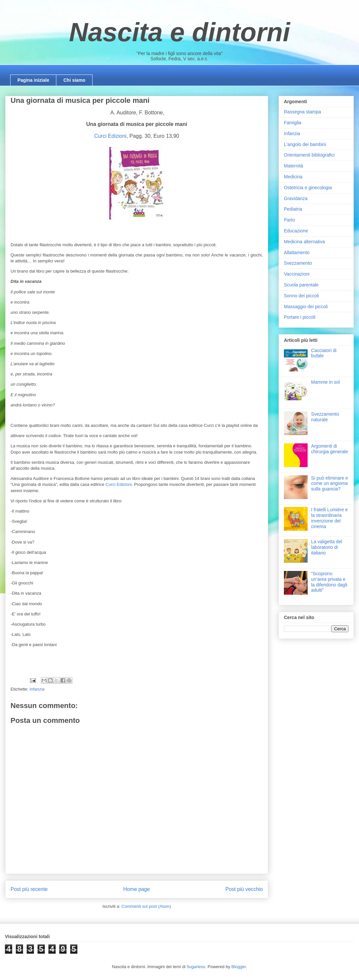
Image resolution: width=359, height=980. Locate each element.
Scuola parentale (301, 285)
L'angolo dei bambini (305, 144)
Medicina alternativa (304, 242)
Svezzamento (298, 263)
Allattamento (297, 252)
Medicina (293, 177)
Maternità (293, 166)
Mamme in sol (326, 382)
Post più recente (29, 889)
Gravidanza (296, 198)
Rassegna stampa (303, 112)
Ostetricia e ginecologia (308, 188)
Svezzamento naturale (325, 417)
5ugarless (196, 967)
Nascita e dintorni (179, 32)
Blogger (239, 967)
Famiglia (293, 123)
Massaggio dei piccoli (306, 307)
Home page (137, 889)
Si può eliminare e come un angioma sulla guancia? (330, 484)
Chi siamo (74, 80)
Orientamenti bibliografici (309, 155)
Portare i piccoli (300, 317)
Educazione (296, 231)
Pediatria (293, 209)
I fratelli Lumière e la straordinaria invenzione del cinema (330, 518)
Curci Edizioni (110, 136)
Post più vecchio (244, 889)
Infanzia (37, 689)
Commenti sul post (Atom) (146, 906)
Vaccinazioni (297, 274)
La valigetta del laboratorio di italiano (327, 547)
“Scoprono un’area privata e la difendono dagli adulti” (329, 582)
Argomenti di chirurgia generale (330, 449)
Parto (289, 220)
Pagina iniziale (33, 80)
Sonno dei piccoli (301, 296)
